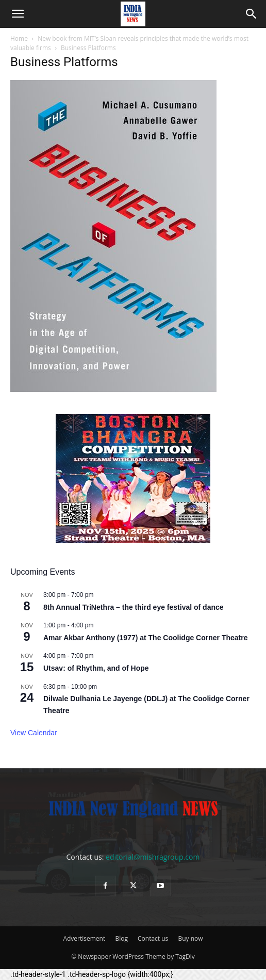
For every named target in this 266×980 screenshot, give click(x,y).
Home (19, 38)
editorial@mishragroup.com (153, 857)
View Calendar (34, 733)
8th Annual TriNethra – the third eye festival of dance (134, 607)
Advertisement (84, 938)
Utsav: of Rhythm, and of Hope (96, 668)
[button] (18, 14)
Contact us (153, 938)
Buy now (190, 938)
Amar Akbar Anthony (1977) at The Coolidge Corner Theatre (145, 638)
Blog (121, 938)
